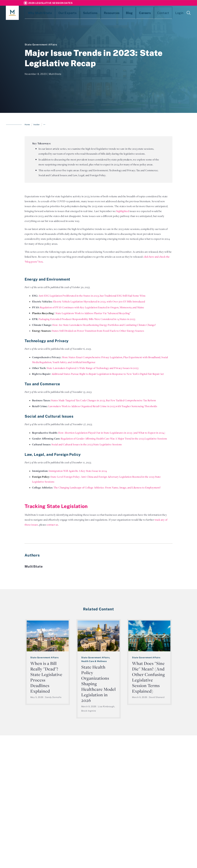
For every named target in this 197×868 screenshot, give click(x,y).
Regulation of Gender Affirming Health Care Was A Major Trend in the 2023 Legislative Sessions (114, 439)
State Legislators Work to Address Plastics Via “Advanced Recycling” (93, 313)
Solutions (76, 13)
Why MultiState (35, 13)
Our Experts (57, 13)
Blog (107, 13)
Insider (37, 124)
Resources (93, 13)
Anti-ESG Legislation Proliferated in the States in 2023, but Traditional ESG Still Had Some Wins (92, 296)
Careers (120, 13)
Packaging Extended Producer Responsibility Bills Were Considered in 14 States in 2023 (87, 319)
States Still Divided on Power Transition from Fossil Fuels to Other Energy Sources (98, 331)
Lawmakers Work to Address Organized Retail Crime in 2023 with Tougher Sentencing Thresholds (103, 406)
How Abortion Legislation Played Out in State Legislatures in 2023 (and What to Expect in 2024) (112, 433)
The (56, 488)
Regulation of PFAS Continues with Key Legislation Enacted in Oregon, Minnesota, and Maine (92, 307)
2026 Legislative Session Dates (50, 3)
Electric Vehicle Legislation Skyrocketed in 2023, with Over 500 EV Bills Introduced (99, 301)
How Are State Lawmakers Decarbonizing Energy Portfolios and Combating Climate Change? (104, 325)
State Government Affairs (41, 45)
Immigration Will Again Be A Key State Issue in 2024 (78, 471)
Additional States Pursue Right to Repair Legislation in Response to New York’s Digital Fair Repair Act (108, 374)
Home (27, 124)
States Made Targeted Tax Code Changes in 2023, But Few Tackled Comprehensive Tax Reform (103, 400)
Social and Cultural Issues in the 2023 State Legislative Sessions (87, 444)
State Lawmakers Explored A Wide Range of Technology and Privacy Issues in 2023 (92, 368)
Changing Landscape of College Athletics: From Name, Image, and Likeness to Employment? (110, 488)
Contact (134, 13)
